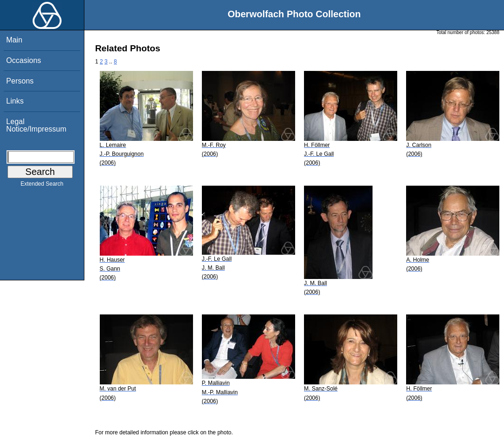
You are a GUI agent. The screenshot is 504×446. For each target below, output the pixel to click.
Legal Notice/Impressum (36, 125)
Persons (20, 81)
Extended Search (42, 186)
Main (14, 40)
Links (15, 101)
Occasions (24, 60)
